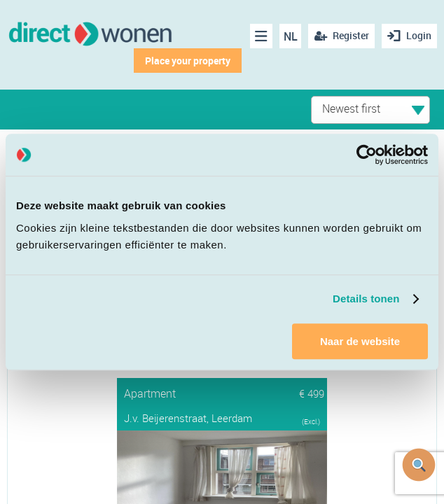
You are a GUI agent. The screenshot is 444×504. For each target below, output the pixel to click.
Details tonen (366, 299)
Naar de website (360, 341)
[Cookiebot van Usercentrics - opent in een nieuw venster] (367, 155)
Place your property (188, 61)
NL (291, 36)
